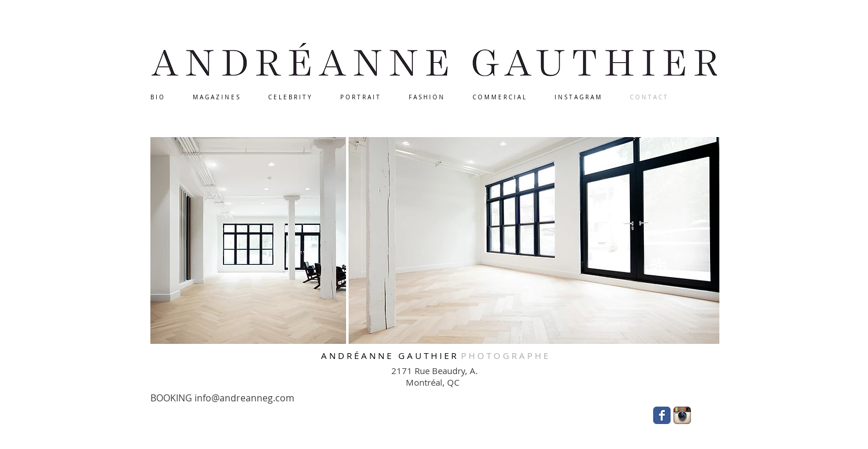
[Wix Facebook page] (662, 415)
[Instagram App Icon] (682, 415)
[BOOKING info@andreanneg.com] (226, 398)
